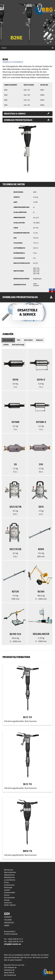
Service (7, 895)
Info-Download (9, 898)
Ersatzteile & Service (27, 114)
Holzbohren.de (9, 970)
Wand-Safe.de (9, 973)
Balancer (40, 340)
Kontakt (7, 900)
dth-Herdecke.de (10, 975)
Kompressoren (9, 885)
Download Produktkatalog (27, 120)
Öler (19, 340)
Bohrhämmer (9, 870)
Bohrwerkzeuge (18, 345)
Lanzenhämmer (10, 880)
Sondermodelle (9, 893)
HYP (18, 905)
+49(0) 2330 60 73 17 (15, 939)
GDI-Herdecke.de (10, 968)
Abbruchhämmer (10, 872)
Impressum (8, 903)
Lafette (6, 345)
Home (4, 48)
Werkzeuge (8, 888)
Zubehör (7, 890)
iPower (7, 882)
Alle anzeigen (8, 340)
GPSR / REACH (10, 905)
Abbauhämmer (9, 875)
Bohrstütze (28, 340)
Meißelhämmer (9, 877)
